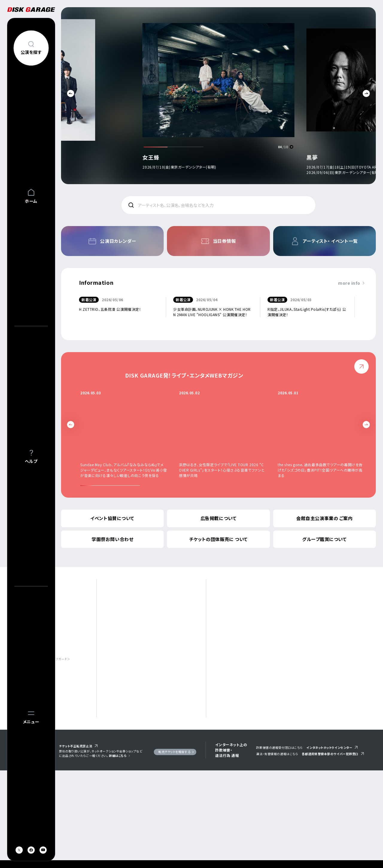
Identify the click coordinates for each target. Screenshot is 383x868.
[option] (218, 97)
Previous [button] (71, 93)
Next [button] (366, 93)
